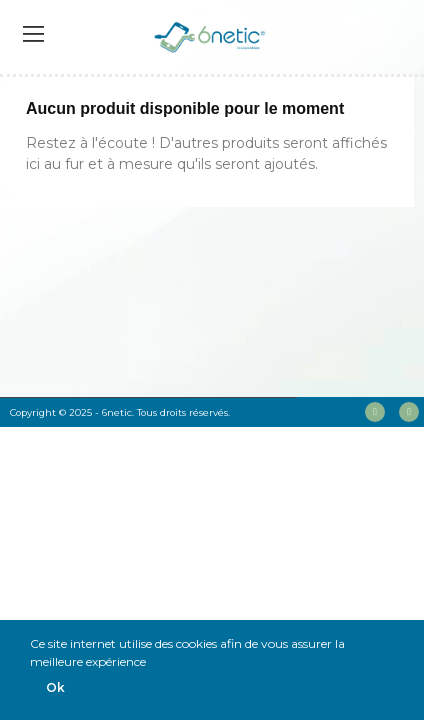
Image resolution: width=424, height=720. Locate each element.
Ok (55, 687)
